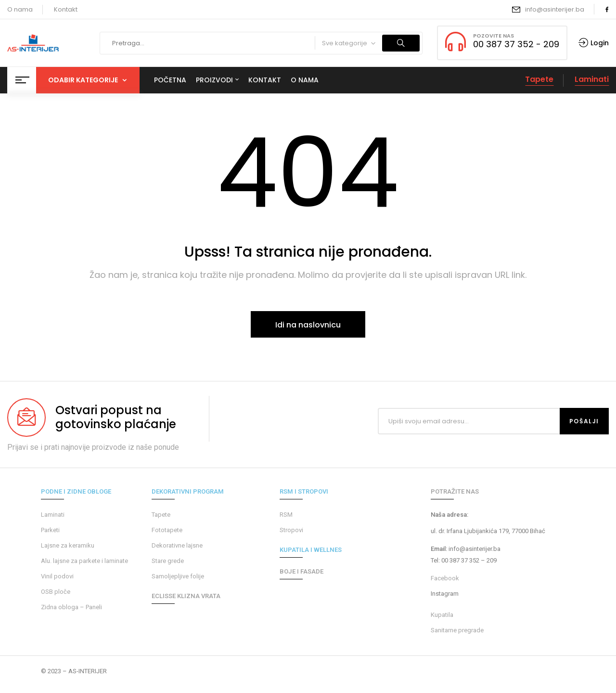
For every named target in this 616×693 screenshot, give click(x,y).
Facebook (445, 578)
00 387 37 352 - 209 (516, 44)
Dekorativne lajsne (177, 545)
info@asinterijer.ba (555, 9)
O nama (20, 9)
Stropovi (291, 530)
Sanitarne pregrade (457, 630)
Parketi (50, 530)
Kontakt (66, 9)
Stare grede (168, 561)
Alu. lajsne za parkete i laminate (84, 561)
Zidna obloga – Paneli (71, 607)
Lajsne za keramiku (68, 545)
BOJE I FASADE (302, 571)
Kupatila (442, 615)
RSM (286, 515)
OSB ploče (56, 592)
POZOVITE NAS (494, 36)
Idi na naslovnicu (308, 325)
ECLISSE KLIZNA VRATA (186, 596)
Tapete (539, 79)
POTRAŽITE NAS (455, 491)
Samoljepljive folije (178, 576)
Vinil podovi (57, 576)
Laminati (592, 79)
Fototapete (167, 530)
